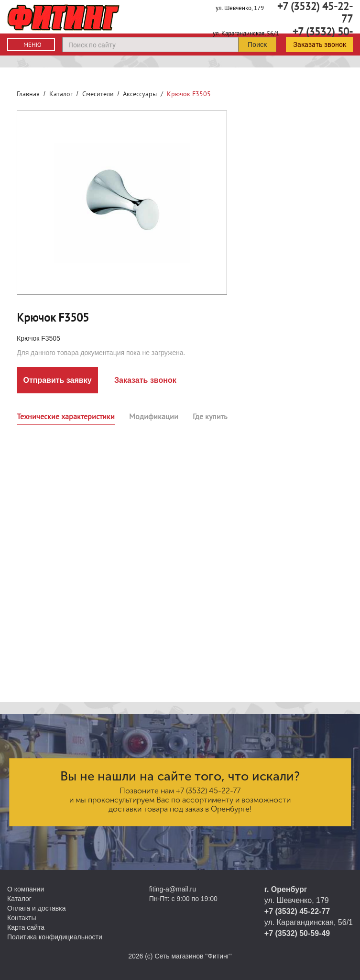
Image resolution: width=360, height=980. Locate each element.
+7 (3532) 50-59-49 (297, 933)
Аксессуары (140, 94)
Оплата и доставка (36, 908)
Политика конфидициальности (55, 937)
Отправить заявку (57, 380)
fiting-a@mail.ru (173, 889)
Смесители (98, 94)
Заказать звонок (320, 44)
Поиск (257, 44)
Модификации (154, 416)
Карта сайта (26, 927)
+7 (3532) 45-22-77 (208, 791)
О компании (26, 889)
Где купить (210, 416)
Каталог (61, 94)
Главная (28, 94)
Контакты (22, 918)
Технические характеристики (66, 416)
